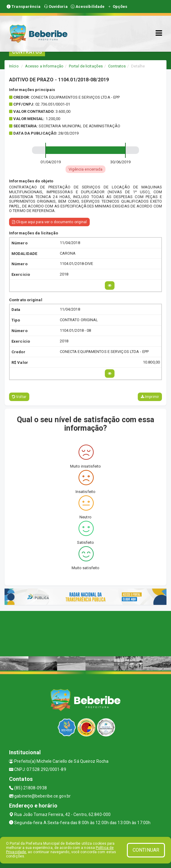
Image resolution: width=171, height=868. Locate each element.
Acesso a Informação (44, 66)
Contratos (117, 66)
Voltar (19, 397)
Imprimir (150, 397)
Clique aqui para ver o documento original (49, 222)
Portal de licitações (86, 66)
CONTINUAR (146, 850)
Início (14, 66)
